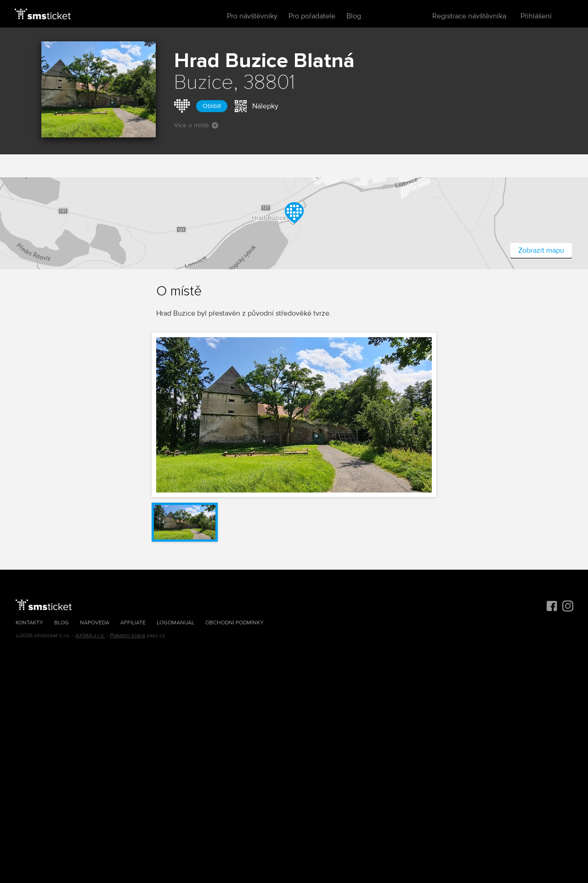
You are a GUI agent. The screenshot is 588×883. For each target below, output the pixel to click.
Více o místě (196, 125)
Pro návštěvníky (252, 16)
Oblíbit (212, 106)
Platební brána (127, 636)
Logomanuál (175, 623)
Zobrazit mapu (541, 250)
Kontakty (29, 623)
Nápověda (95, 623)
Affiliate (133, 623)
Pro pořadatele (312, 16)
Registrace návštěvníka (469, 16)
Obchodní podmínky (235, 623)
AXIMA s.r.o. (90, 636)
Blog (354, 16)
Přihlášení (536, 16)
